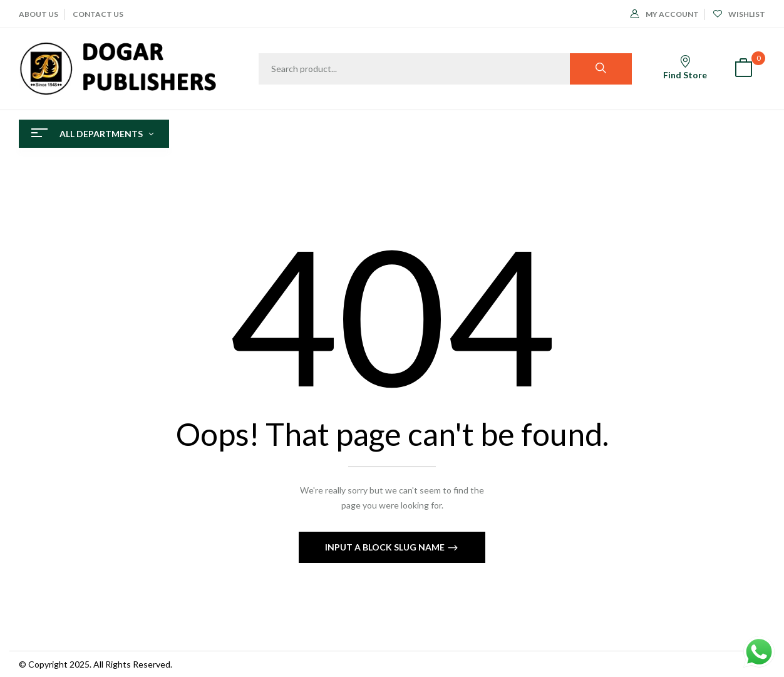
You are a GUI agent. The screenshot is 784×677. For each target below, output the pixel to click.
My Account (665, 14)
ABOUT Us (39, 14)
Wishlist (739, 14)
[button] (743, 69)
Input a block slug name (386, 547)
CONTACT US (98, 14)
